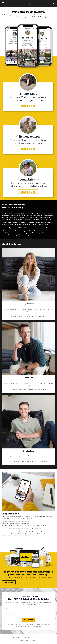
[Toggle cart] (53, 3)
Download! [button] (28, 620)
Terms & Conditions (24, 641)
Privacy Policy (35, 641)
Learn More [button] (9, 582)
